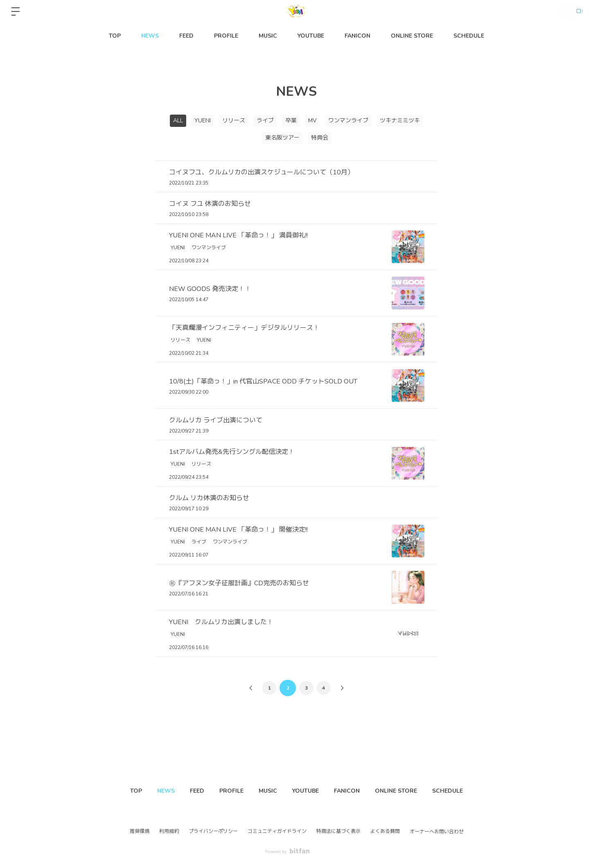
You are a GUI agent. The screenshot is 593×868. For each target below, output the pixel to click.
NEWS (150, 36)
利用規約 (169, 831)
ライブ (265, 121)
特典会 (320, 138)
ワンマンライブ (348, 121)
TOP (115, 36)
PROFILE (226, 36)
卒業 (291, 121)
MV (312, 121)
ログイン (568, 11)
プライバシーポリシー (213, 831)
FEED (186, 36)
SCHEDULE (469, 36)
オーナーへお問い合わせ (437, 832)
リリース (234, 121)
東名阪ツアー (282, 138)
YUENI (203, 121)
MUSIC (268, 36)
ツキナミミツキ (400, 121)
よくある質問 (385, 831)
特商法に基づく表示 (338, 831)
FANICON (357, 36)
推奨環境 (140, 831)
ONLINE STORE (412, 36)
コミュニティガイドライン (277, 831)
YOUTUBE (311, 36)
